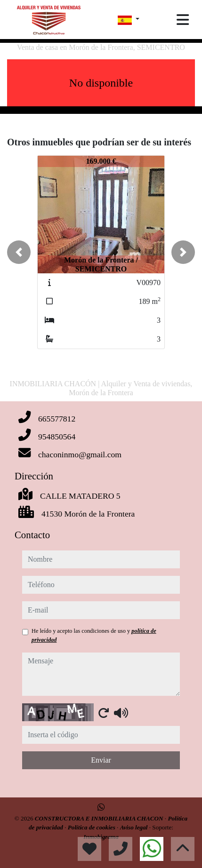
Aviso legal (135, 827)
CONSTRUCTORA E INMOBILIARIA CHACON (100, 818)
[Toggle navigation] (183, 20)
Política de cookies (92, 827)
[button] (19, 252)
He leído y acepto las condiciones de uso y (94, 635)
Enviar (101, 760)
